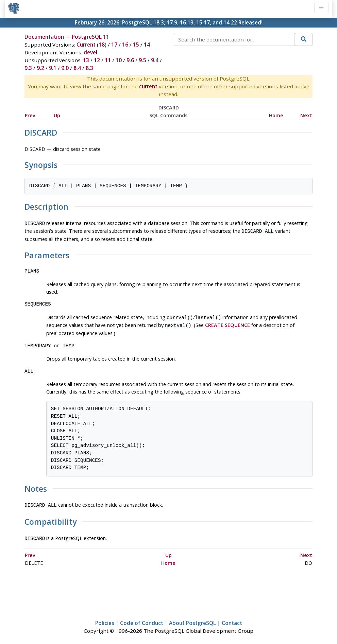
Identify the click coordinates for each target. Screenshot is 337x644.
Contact (232, 619)
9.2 (40, 68)
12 (97, 60)
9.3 (28, 68)
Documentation (44, 37)
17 (114, 45)
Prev (30, 115)
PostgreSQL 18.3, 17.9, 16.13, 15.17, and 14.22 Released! (192, 22)
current (148, 86)
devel (90, 52)
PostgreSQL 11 (90, 37)
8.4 (77, 68)
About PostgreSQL (192, 619)
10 (119, 60)
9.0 (65, 68)
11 (108, 60)
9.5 (142, 60)
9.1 (53, 68)
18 (102, 45)
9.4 (155, 60)
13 (86, 60)
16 (125, 45)
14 (147, 45)
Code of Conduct (142, 619)
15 (136, 45)
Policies (105, 619)
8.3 (89, 68)
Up (57, 115)
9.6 (130, 60)
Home (276, 115)
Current (86, 45)
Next (306, 115)
